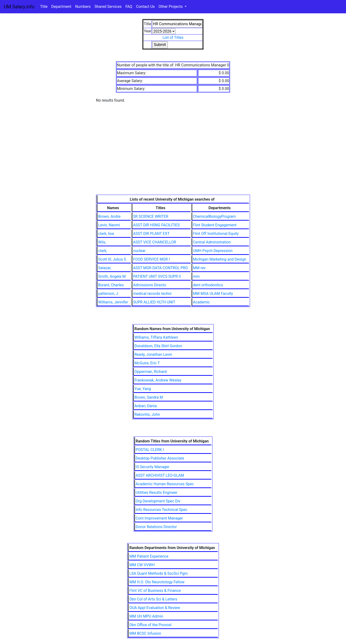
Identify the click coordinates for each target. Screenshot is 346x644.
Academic (201, 302)
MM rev (199, 268)
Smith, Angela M (112, 276)
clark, (103, 251)
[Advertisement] (173, 159)
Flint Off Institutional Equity (216, 234)
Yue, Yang (143, 389)
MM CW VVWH (142, 565)
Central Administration (212, 242)
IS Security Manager (153, 467)
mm (196, 276)
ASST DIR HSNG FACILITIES (156, 225)
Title (44, 7)
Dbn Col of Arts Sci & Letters (153, 599)
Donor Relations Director (156, 527)
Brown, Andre (109, 216)
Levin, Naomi (109, 225)
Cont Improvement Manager (159, 518)
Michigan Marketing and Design (220, 259)
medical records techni (152, 294)
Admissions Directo (150, 285)
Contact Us (146, 7)
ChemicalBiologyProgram (214, 216)
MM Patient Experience (149, 556)
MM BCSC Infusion (145, 633)
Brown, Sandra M (149, 397)
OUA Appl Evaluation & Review (155, 608)
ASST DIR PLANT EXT (151, 234)
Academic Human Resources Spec (165, 484)
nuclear (139, 251)
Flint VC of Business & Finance (155, 591)
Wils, (102, 242)
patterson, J (108, 294)
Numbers (83, 7)
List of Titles (173, 37)
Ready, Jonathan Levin (153, 354)
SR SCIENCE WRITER (151, 216)
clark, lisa (106, 234)
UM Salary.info (19, 7)
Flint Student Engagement (215, 225)
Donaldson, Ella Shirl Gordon (158, 346)
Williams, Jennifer (113, 302)
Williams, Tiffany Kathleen (156, 337)
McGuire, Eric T (147, 363)
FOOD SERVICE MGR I (151, 259)
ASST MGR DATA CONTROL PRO (161, 268)
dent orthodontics (208, 285)
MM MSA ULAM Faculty (213, 294)
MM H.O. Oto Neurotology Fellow (157, 582)
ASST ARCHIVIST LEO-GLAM (160, 475)
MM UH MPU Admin (146, 616)
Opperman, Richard (151, 372)
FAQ (129, 7)
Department (61, 7)
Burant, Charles (111, 285)
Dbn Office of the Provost (150, 625)
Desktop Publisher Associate (160, 458)
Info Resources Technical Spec (162, 510)
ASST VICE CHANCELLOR (155, 242)
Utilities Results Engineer (157, 493)
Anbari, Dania (146, 406)
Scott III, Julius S (112, 259)
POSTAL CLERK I (150, 450)
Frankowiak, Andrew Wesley (158, 380)
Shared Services (108, 7)
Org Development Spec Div (158, 501)
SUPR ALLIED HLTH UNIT (154, 302)
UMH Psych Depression (213, 251)
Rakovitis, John (147, 414)
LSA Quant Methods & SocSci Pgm (159, 573)
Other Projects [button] (171, 7)
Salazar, (105, 268)
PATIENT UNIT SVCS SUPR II (157, 276)
